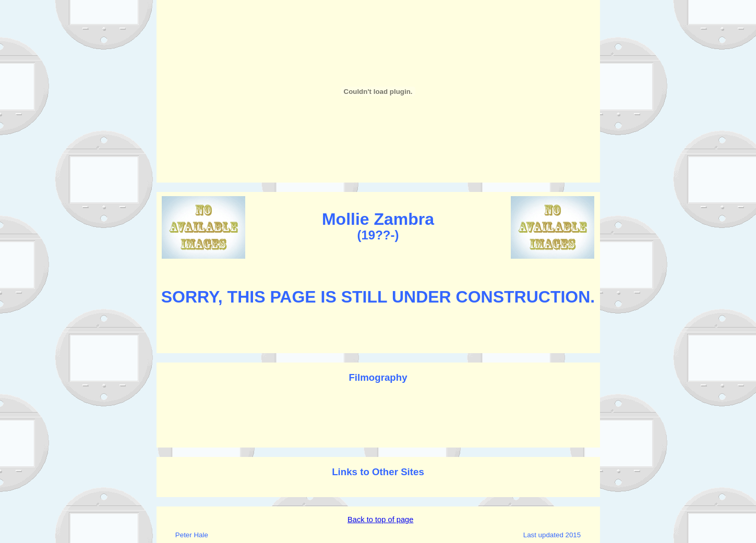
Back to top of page (380, 520)
